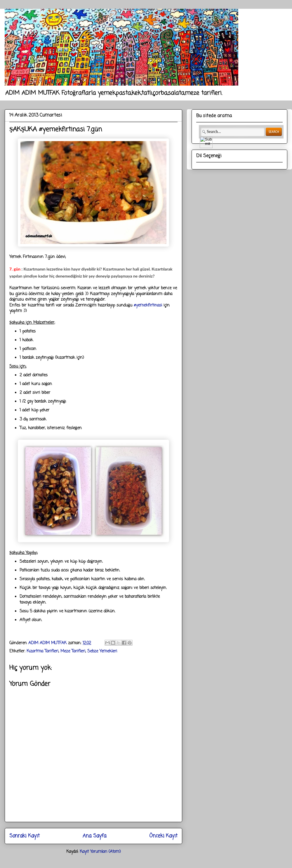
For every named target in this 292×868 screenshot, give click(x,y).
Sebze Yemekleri (102, 651)
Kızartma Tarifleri (42, 651)
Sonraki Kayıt (25, 836)
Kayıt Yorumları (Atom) (100, 852)
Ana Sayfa (94, 836)
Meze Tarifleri (73, 651)
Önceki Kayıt (163, 836)
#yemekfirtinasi (148, 305)
